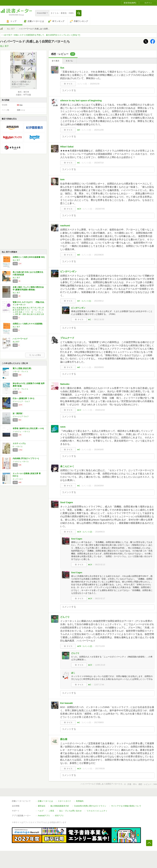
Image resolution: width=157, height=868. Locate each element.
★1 (79, 163)
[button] (79, 13)
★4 (79, 130)
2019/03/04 (99, 486)
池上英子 (16, 342)
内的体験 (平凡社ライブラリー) (26, 458)
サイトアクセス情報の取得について (126, 806)
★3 (79, 450)
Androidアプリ (44, 816)
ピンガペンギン (68, 271)
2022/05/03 (99, 367)
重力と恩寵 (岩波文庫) (22, 368)
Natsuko (65, 384)
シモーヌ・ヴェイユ (20, 371)
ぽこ (73, 673)
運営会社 (42, 806)
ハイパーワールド (20, 339)
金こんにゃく (67, 466)
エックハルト (18, 479)
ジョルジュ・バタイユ (21, 431)
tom (62, 179)
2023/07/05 (100, 209)
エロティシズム (19, 443)
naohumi (65, 225)
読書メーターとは (45, 801)
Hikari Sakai (67, 147)
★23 (90, 665)
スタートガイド (64, 801)
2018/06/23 (100, 532)
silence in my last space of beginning (81, 100)
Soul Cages (67, 502)
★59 (79, 646)
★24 (79, 209)
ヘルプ (41, 811)
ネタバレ (69, 61)
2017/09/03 (99, 722)
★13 (79, 410)
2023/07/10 (99, 163)
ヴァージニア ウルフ (21, 416)
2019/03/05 (99, 450)
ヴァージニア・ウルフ (21, 401)
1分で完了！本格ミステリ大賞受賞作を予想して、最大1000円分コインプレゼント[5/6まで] (42, 35)
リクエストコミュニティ (97, 811)
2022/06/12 (99, 301)
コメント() (82, 84)
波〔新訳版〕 (18, 413)
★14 (90, 565)
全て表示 (56, 61)
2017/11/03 (100, 646)
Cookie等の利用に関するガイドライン (90, 806)
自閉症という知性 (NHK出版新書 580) (29, 257)
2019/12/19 (100, 410)
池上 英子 (11, 29)
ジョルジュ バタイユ (21, 461)
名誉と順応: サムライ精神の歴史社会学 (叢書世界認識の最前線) (28, 288)
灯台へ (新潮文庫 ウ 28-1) (23, 398)
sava (63, 427)
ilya (62, 68)
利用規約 (80, 801)
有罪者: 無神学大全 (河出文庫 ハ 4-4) (28, 428)
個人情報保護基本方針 (60, 806)
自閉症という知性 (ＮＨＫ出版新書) (28, 324)
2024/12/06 (99, 130)
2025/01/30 (95, 84)
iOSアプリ (59, 816)
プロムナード (67, 338)
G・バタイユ (18, 446)
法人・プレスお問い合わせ (70, 811)
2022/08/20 (99, 255)
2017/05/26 (100, 769)
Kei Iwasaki (67, 703)
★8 (79, 255)
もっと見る (35, 355)
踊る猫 (64, 739)
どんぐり (65, 617)
